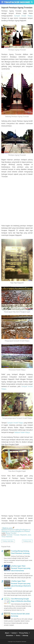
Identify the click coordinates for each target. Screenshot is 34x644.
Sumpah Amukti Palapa (23, 16)
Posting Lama (27, 541)
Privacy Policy (24, 633)
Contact (14, 633)
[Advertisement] (17, 502)
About (7, 633)
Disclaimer (10, 636)
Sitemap (25, 636)
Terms (18, 636)
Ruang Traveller (11, 533)
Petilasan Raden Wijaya (22, 432)
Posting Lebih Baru (8, 541)
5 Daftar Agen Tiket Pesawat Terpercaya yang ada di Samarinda (21, 568)
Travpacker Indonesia (18, 2)
